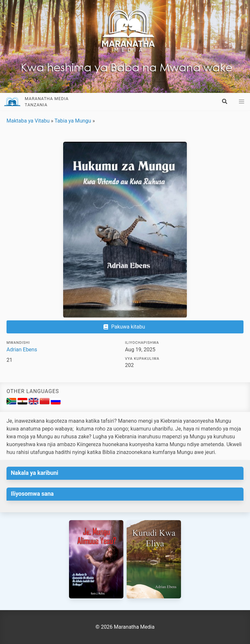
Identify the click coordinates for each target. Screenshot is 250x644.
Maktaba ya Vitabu (28, 121)
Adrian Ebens (22, 350)
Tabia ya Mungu (73, 121)
